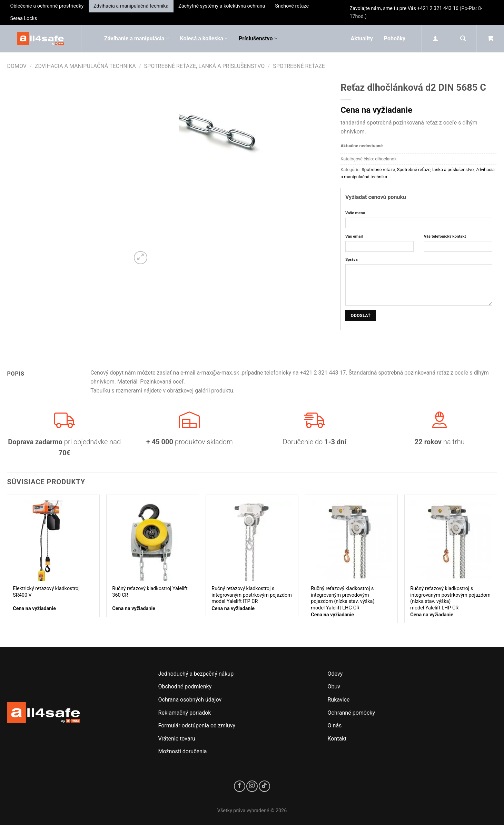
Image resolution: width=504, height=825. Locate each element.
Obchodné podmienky (185, 687)
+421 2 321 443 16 (438, 8)
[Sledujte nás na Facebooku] (240, 786)
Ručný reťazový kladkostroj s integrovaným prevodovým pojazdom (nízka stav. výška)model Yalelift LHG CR (343, 598)
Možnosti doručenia (183, 751)
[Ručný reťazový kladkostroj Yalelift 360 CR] (152, 541)
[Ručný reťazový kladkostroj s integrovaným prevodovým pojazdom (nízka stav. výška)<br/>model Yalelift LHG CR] (351, 541)
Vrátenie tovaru (177, 739)
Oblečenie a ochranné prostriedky (47, 6)
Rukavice (339, 700)
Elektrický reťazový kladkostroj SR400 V (46, 592)
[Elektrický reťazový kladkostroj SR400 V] (53, 541)
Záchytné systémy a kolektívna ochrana (222, 6)
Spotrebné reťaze (299, 66)
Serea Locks (23, 18)
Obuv (334, 687)
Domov (17, 66)
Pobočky (395, 38)
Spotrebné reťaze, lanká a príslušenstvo (205, 66)
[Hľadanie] (463, 38)
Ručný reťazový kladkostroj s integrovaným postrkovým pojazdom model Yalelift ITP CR (252, 595)
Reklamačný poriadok (185, 713)
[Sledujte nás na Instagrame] (252, 786)
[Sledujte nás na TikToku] (264, 786)
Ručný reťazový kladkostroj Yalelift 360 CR (150, 592)
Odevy (335, 674)
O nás (335, 725)
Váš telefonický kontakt (445, 236)
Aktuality (362, 38)
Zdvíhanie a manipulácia (137, 39)
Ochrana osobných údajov (190, 700)
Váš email (354, 236)
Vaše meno (355, 213)
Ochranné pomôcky (351, 713)
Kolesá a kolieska (204, 39)
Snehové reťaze (292, 6)
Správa (352, 259)
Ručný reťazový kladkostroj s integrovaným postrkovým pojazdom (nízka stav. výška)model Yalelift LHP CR (450, 598)
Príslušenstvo (258, 39)
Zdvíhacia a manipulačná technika (131, 6)
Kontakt (337, 739)
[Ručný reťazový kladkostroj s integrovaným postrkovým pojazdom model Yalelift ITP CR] (252, 541)
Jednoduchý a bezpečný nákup (196, 674)
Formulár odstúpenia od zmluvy (197, 725)
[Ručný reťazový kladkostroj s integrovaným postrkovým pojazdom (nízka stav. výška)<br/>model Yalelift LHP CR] (451, 541)
